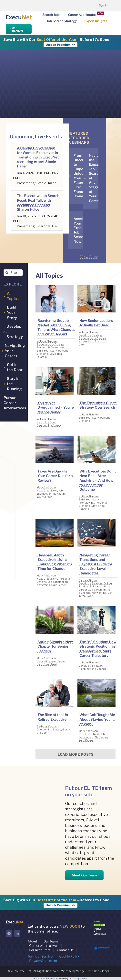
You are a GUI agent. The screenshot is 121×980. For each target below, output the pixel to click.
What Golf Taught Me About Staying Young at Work (97, 719)
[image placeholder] (55, 286)
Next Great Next (47, 490)
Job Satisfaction (50, 492)
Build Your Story (47, 351)
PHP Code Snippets (45, 978)
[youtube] (9, 933)
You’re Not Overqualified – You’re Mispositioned (56, 407)
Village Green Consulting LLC (95, 971)
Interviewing (86, 503)
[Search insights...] (13, 273)
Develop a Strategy (91, 335)
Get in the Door (46, 422)
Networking (86, 341)
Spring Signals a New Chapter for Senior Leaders (55, 646)
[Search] (7, 273)
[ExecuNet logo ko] (15, 921)
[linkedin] (17, 933)
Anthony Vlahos (47, 726)
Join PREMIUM (17, 29)
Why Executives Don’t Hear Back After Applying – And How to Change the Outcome (98, 480)
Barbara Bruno (88, 580)
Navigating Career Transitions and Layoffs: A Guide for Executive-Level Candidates (96, 564)
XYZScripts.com (78, 978)
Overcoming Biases (49, 425)
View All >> (89, 257)
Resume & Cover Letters (52, 347)
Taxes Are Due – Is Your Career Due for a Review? (55, 476)
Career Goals (87, 590)
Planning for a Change (51, 344)
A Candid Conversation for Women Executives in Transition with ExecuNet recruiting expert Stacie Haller (38, 157)
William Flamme (47, 341)
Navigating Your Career (52, 495)
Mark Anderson (46, 487)
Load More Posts (76, 754)
